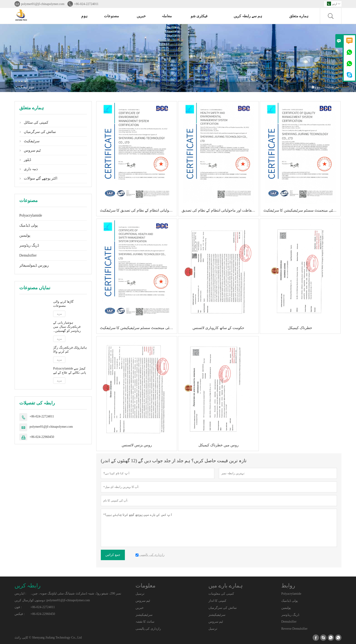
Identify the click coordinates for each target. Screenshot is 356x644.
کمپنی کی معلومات (221, 594)
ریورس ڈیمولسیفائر (34, 265)
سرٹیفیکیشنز (144, 615)
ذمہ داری (31, 169)
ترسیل (140, 594)
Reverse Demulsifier (294, 629)
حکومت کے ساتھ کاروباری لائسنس (218, 328)
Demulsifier (28, 255)
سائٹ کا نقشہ (145, 622)
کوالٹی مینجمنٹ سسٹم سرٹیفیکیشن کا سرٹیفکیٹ (301, 210)
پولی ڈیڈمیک (28, 225)
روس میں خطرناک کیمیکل (219, 445)
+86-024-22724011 (86, 4)
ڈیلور (27, 160)
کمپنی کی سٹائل (36, 122)
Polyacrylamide (31, 215)
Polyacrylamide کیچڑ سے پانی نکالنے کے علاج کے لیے (70, 371)
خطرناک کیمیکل (300, 328)
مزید (59, 314)
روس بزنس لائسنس (137, 445)
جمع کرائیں (113, 555)
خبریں (141, 16)
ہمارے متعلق (299, 16)
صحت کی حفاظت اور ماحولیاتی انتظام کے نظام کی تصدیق (220, 210)
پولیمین (25, 235)
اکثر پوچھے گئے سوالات (41, 178)
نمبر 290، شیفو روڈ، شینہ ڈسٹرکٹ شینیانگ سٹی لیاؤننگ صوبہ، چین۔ (76, 593)
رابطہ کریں (28, 586)
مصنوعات (111, 16)
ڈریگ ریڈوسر (29, 245)
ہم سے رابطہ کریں (248, 16)
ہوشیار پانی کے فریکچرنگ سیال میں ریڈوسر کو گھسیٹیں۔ (67, 327)
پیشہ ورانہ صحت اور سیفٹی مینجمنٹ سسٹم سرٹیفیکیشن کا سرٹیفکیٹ (138, 328)
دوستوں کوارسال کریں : (31, 600)
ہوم (84, 16)
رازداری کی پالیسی (148, 629)
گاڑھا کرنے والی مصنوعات (63, 304)
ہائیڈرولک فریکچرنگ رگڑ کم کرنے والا (70, 350)
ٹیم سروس (32, 150)
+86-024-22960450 (42, 437)
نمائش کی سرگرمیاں (40, 132)
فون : (18, 607)
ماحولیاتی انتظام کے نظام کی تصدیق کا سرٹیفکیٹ (137, 210)
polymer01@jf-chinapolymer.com (43, 4)
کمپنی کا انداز (217, 601)
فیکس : (20, 614)
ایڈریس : (20, 593)
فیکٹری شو (199, 16)
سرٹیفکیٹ (32, 141)
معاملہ (167, 16)
